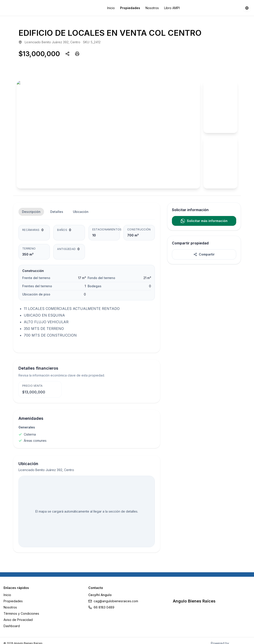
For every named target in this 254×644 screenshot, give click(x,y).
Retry (111, 333)
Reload (92, 333)
